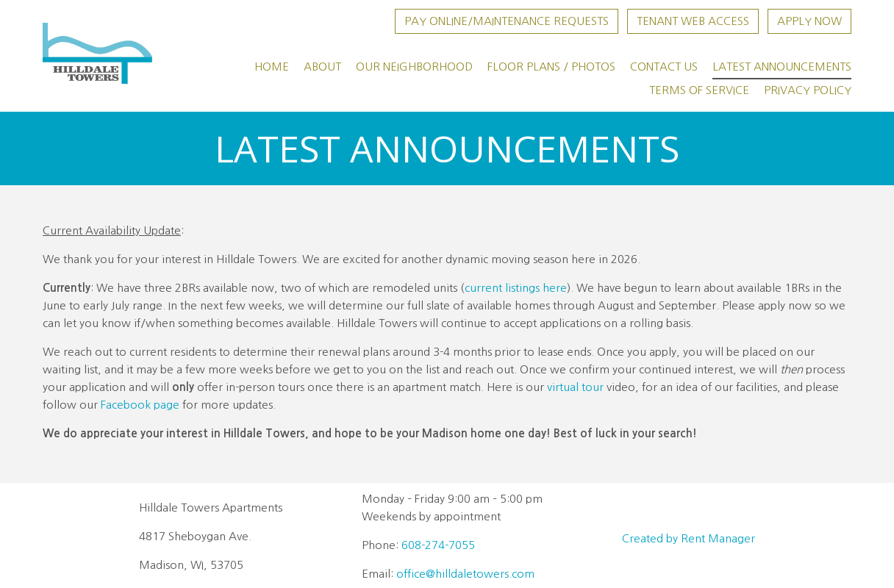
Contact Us (664, 67)
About (322, 67)
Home (272, 67)
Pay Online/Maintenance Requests (507, 21)
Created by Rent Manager (689, 538)
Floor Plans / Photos (551, 67)
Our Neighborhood (414, 67)
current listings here (516, 288)
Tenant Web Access (693, 21)
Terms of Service (699, 90)
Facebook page (140, 405)
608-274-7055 (438, 545)
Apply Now (809, 21)
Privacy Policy (808, 90)
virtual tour (575, 387)
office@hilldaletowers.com (465, 574)
